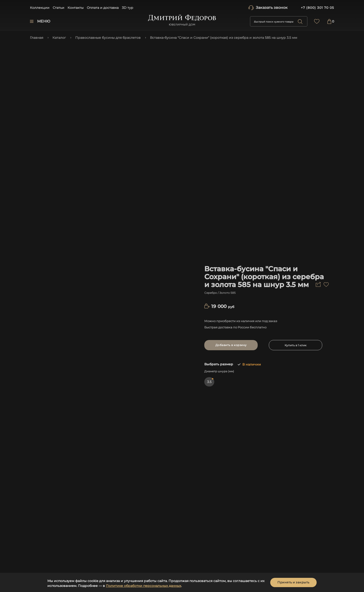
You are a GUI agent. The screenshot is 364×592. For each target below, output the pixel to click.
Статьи (58, 8)
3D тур (128, 8)
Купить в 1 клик (296, 345)
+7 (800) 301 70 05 (317, 8)
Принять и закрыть (293, 582)
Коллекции (40, 8)
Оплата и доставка (103, 8)
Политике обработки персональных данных (143, 586)
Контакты (76, 8)
